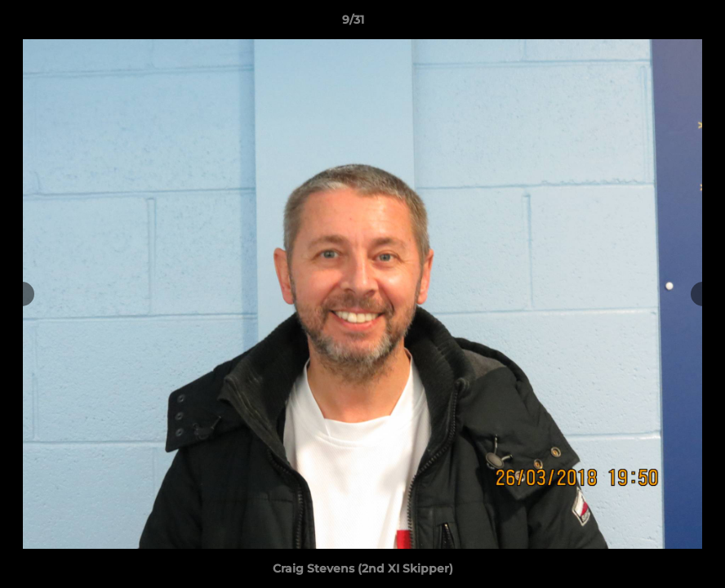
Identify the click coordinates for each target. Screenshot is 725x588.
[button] (656, 24)
